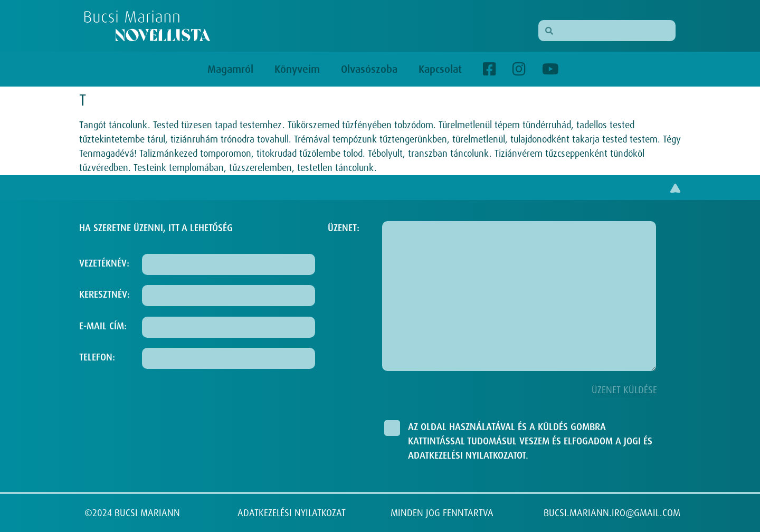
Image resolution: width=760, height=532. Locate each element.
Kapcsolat (440, 69)
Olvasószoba (369, 69)
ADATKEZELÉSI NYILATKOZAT (292, 513)
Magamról (230, 69)
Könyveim (297, 69)
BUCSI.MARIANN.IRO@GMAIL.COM (612, 513)
